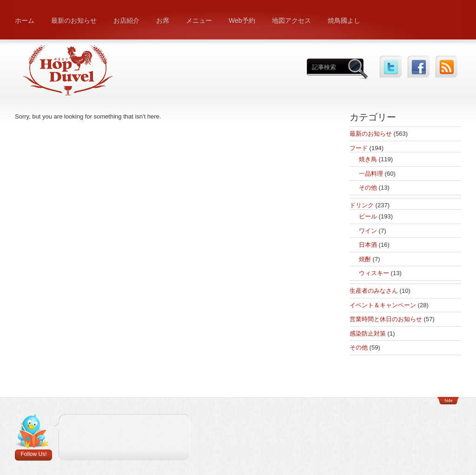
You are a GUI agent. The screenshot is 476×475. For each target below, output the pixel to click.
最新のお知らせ (74, 20)
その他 (368, 188)
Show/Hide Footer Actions (448, 401)
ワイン (368, 231)
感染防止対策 (368, 333)
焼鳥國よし (344, 20)
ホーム (25, 20)
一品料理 (371, 174)
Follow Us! (33, 454)
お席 (163, 20)
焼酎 (365, 259)
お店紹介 (126, 20)
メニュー (199, 20)
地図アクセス (291, 20)
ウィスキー (374, 273)
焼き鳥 (368, 159)
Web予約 (242, 20)
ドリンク (362, 205)
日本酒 (368, 245)
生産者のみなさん (374, 291)
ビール (368, 216)
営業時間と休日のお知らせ (386, 319)
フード (359, 148)
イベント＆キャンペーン (383, 305)
